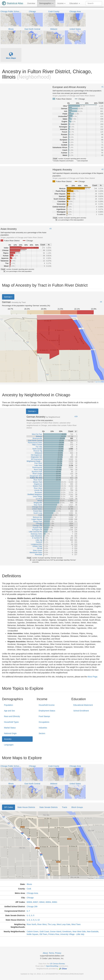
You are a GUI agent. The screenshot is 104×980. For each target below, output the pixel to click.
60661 (55, 902)
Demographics (46, 3)
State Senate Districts (49, 807)
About (45, 953)
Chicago (30, 898)
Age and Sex (9, 711)
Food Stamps (44, 716)
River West (42, 924)
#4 (101, 302)
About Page (92, 677)
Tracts (64, 807)
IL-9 (33, 920)
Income (61, 3)
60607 (36, 902)
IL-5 (33, 915)
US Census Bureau (57, 964)
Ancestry (8, 739)
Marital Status (10, 728)
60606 (29, 902)
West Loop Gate (63, 924)
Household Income (47, 705)
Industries (43, 728)
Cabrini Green (33, 932)
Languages (9, 745)
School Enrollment (81, 711)
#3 (51, 229)
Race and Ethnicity (12, 716)
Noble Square (32, 934)
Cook (29, 889)
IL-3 (28, 915)
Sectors (42, 733)
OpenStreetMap (52, 966)
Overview (31, 3)
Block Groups (77, 807)
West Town (76, 924)
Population (9, 705)
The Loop (52, 924)
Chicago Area (32, 893)
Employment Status (47, 711)
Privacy (58, 953)
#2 (103, 169)
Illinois (29, 884)
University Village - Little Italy (72, 934)
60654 (48, 902)
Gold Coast (44, 932)
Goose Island (56, 932)
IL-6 (28, 920)
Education (75, 3)
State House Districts (26, 807)
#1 (103, 87)
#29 (76, 417)
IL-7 (28, 911)
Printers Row (54, 934)
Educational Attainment (83, 705)
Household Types (11, 722)
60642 (42, 902)
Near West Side (79, 932)
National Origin (10, 733)
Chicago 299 (32, 907)
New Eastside (93, 932)
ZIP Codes (9, 807)
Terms (51, 953)
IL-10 (38, 920)
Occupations (44, 722)
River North (31, 924)
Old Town (43, 934)
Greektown (67, 932)
